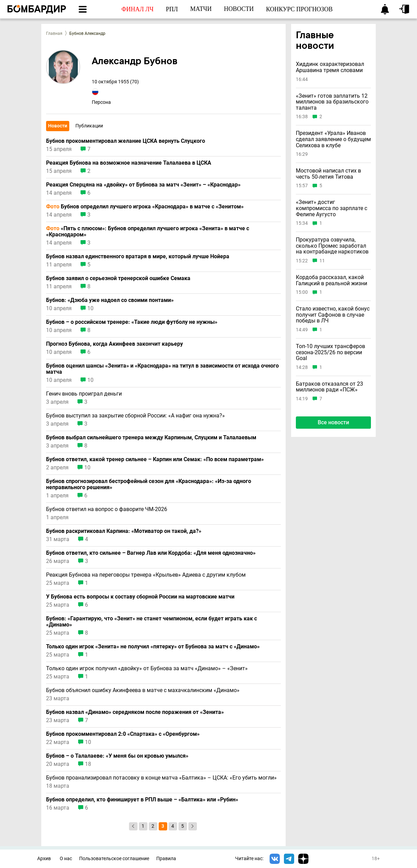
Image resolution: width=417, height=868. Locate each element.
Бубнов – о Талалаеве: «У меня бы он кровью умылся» (117, 756)
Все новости (333, 422)
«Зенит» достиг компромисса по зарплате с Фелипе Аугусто (332, 208)
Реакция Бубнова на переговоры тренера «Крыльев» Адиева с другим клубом (146, 575)
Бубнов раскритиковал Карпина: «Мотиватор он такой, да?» (124, 531)
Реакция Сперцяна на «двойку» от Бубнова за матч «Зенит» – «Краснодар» (143, 185)
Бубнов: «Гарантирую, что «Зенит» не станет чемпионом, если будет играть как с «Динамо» (152, 622)
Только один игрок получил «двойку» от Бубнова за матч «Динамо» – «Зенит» (147, 669)
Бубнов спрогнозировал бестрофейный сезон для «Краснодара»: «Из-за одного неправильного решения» (149, 484)
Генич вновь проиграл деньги (84, 394)
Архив (44, 859)
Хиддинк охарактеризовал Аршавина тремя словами (330, 67)
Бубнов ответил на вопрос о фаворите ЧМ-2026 (107, 509)
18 (88, 764)
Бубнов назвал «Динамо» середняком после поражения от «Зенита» (135, 712)
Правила (166, 859)
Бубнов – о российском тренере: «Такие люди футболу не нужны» (132, 322)
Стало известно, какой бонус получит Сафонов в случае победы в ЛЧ (333, 315)
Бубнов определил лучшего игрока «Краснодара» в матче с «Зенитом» (145, 207)
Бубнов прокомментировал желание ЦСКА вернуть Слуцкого (126, 141)
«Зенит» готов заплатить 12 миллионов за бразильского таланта (332, 102)
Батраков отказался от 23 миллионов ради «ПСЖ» (329, 387)
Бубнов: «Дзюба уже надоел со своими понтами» (110, 300)
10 (90, 308)
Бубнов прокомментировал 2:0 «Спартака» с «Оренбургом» (123, 734)
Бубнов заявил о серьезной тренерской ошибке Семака (118, 278)
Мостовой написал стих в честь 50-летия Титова (328, 174)
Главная (54, 33)
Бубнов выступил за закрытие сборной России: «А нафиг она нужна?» (135, 416)
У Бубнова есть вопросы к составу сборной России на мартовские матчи (140, 597)
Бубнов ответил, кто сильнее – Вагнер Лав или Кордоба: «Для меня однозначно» (151, 553)
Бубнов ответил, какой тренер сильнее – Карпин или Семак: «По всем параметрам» (155, 459)
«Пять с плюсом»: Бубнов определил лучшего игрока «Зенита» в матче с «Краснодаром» (148, 232)
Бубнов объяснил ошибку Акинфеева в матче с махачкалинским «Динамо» (143, 690)
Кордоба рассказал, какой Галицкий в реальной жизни (332, 280)
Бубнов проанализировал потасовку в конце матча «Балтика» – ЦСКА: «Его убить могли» (161, 778)
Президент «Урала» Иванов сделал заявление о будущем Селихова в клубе (333, 139)
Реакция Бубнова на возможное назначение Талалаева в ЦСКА (129, 163)
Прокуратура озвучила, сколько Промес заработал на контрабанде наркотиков (332, 246)
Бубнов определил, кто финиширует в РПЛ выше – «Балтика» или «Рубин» (142, 800)
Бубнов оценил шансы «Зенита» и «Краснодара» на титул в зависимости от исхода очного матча (162, 369)
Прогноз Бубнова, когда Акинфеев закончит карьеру (114, 344)
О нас (66, 859)
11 (322, 261)
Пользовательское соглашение (114, 859)
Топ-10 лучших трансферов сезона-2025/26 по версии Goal (330, 352)
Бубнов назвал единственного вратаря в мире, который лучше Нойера (138, 257)
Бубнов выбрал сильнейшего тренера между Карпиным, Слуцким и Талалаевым (151, 438)
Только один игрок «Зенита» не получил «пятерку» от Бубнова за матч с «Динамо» (153, 647)
